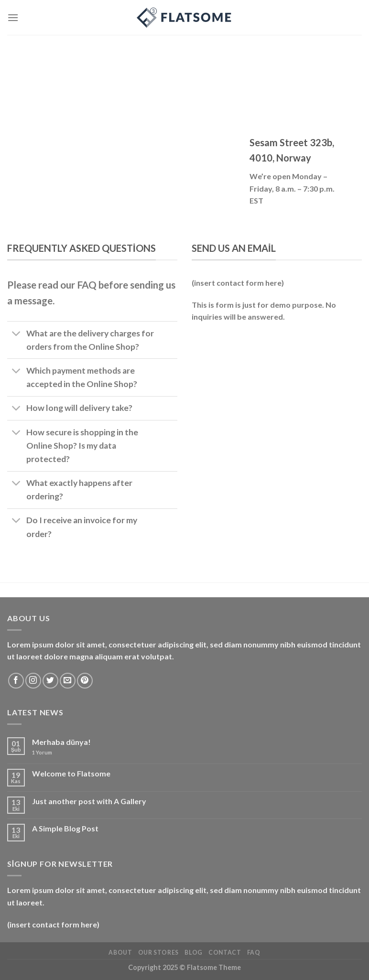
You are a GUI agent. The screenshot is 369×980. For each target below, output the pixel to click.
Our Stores (158, 953)
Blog (193, 953)
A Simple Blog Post (65, 828)
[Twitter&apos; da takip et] (50, 681)
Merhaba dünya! (61, 742)
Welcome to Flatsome (71, 773)
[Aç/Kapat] (16, 334)
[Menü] (13, 17)
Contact (225, 953)
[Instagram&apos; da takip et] (33, 681)
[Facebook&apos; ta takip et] (16, 681)
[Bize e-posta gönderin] (68, 681)
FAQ (254, 953)
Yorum (42, 752)
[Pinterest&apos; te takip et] (85, 681)
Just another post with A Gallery (89, 801)
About (120, 953)
